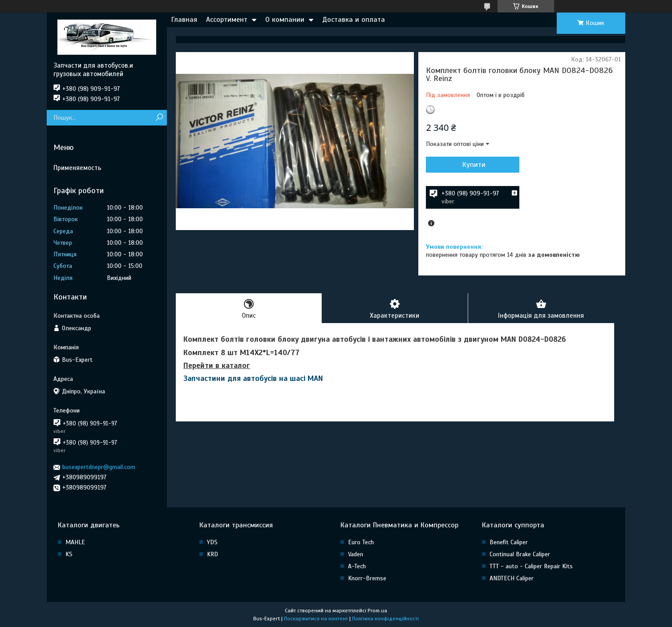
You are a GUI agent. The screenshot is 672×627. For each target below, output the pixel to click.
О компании (285, 20)
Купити (474, 165)
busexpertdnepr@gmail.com (99, 467)
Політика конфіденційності (385, 619)
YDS (212, 542)
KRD (213, 554)
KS (69, 554)
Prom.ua (377, 611)
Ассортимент (227, 20)
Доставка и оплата (354, 20)
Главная (184, 20)
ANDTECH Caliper (512, 578)
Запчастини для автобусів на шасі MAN (253, 378)
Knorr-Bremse (367, 578)
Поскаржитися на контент (316, 619)
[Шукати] (159, 118)
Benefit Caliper (509, 542)
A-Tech (357, 566)
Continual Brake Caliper (520, 554)
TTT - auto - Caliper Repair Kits (531, 566)
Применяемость (77, 168)
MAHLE (75, 542)
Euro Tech (361, 542)
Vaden (356, 554)
